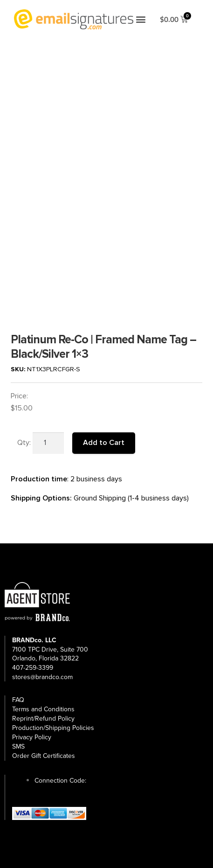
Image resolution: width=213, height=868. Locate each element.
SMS (18, 746)
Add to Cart (104, 443)
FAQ (18, 700)
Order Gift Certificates (44, 756)
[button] (141, 19)
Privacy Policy (32, 737)
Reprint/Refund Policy (43, 719)
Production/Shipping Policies (53, 728)
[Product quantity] (48, 443)
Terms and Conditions (43, 709)
